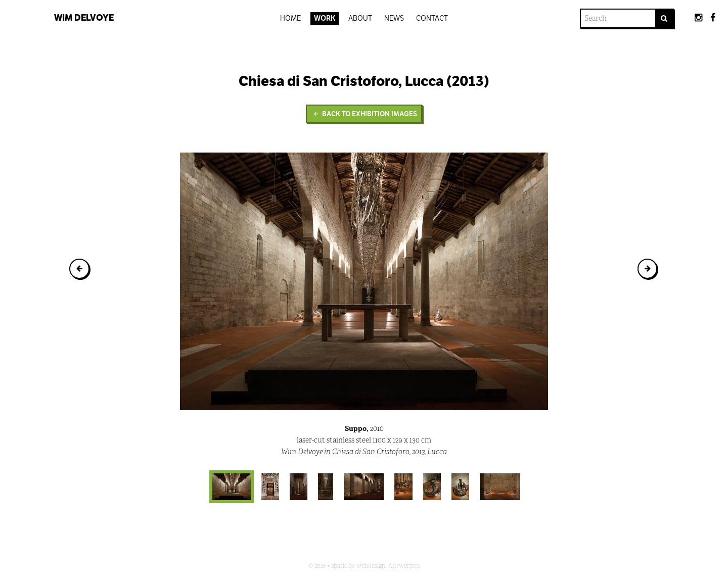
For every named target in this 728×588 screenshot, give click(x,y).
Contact (432, 18)
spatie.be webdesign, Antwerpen (376, 566)
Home (290, 18)
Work (325, 18)
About (360, 18)
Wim (84, 18)
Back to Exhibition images (364, 114)
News (394, 18)
